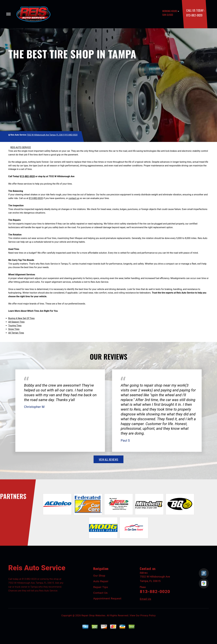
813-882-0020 (194, 15)
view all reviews (108, 459)
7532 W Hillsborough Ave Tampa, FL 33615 (46, 135)
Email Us (145, 599)
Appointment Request (107, 598)
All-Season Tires (16, 322)
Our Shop (99, 576)
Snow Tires (14, 329)
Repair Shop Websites (93, 616)
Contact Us (100, 593)
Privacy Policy (148, 616)
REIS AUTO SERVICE (21, 147)
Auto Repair (101, 581)
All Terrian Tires (16, 333)
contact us (74, 198)
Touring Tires (15, 326)
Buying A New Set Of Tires (21, 318)
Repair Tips (101, 587)
